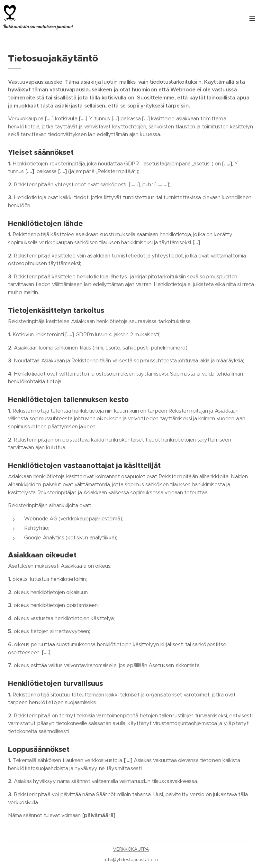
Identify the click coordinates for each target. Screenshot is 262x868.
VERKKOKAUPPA (131, 849)
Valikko (252, 19)
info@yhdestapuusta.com (131, 860)
